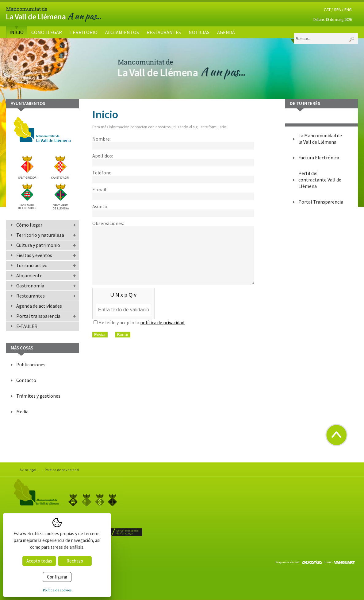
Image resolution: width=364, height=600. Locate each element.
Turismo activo (32, 265)
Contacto (26, 380)
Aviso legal (28, 470)
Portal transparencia (38, 316)
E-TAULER (27, 326)
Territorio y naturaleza (40, 235)
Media (22, 411)
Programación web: (299, 562)
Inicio (17, 32)
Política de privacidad (62, 470)
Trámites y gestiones (38, 396)
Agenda (226, 32)
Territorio (84, 32)
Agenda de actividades (39, 306)
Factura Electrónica (319, 158)
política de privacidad (163, 333)
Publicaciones (31, 364)
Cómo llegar (47, 32)
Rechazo (75, 561)
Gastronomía (30, 286)
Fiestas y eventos (34, 255)
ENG (348, 10)
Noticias (199, 32)
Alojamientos (122, 32)
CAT (327, 10)
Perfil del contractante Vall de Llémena (320, 180)
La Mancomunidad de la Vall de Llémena (320, 139)
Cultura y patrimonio (38, 245)
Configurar (57, 577)
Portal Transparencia (321, 202)
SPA (337, 10)
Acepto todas (39, 561)
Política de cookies (57, 590)
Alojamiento (29, 275)
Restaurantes (164, 32)
